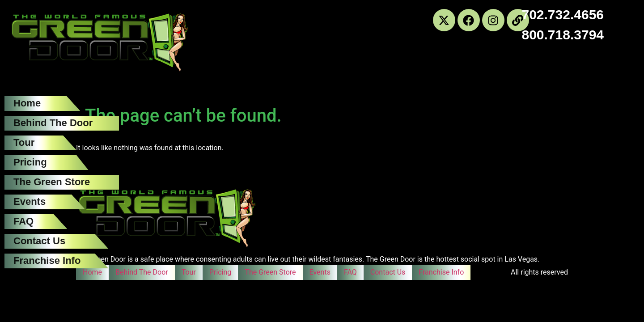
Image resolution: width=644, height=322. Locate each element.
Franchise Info (47, 261)
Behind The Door (53, 123)
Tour (24, 142)
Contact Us (39, 241)
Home (27, 103)
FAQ (23, 221)
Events (30, 201)
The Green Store (52, 182)
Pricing (30, 162)
